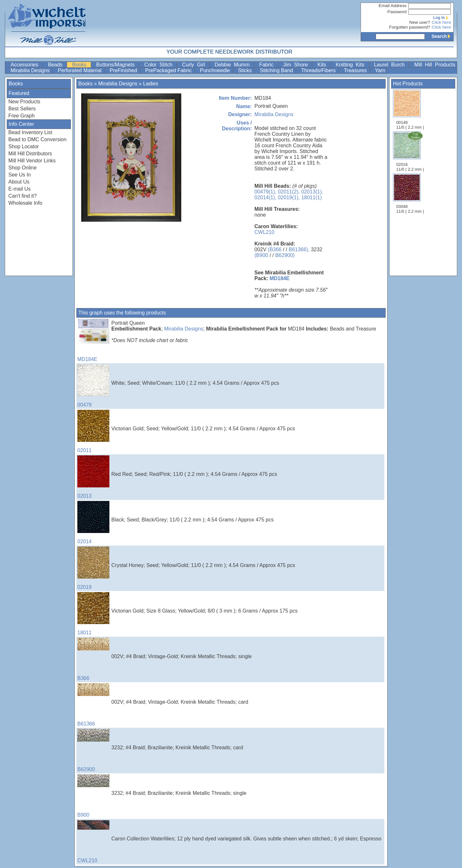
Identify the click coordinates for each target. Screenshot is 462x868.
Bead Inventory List (30, 132)
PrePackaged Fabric (169, 70)
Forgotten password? (410, 27)
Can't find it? (22, 196)
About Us (19, 182)
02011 (93, 431)
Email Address (393, 6)
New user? (420, 22)
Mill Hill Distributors (30, 154)
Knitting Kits (351, 65)
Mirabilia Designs (31, 70)
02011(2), (289, 192)
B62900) (285, 255)
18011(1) (312, 198)
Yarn (380, 70)
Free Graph (21, 116)
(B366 (275, 249)
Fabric (268, 65)
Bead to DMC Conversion (37, 139)
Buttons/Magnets (117, 65)
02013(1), (312, 192)
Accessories (26, 65)
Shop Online (22, 168)
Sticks (246, 70)
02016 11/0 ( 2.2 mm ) (411, 151)
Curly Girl (195, 65)
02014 (93, 523)
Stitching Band (277, 70)
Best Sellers (22, 109)
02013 (93, 477)
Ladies (151, 84)
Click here (441, 22)
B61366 (93, 705)
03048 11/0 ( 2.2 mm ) (410, 194)
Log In (442, 18)
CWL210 (264, 232)
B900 (93, 796)
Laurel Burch (391, 65)
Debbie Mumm (234, 65)
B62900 (93, 750)
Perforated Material (80, 70)
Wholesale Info (25, 203)
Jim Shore (297, 65)
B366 (93, 659)
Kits (323, 65)
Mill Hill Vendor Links (32, 161)
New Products (24, 102)
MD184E (279, 278)
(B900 (261, 255)
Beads (57, 65)
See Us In (20, 175)
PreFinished (124, 70)
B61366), (299, 249)
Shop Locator (24, 146)
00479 (93, 386)
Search (442, 36)
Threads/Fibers (319, 70)
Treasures (356, 70)
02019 (93, 568)
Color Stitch (160, 65)
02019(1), (289, 198)
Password (397, 12)
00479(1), (265, 192)
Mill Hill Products (435, 65)
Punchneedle (216, 70)
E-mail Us (19, 189)
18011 (93, 614)
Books (81, 65)
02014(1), (265, 198)
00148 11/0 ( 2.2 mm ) (410, 110)
